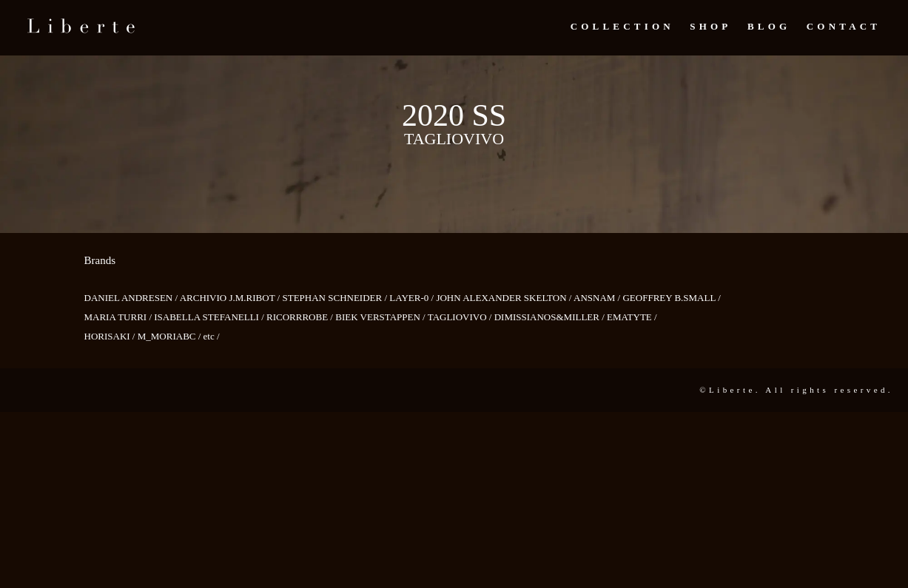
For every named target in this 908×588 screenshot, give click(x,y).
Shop (710, 26)
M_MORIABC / (171, 336)
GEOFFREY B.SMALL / (671, 298)
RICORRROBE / (301, 317)
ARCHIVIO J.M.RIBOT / (231, 298)
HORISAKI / (111, 336)
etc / (212, 336)
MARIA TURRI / (120, 317)
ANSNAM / (598, 298)
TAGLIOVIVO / (461, 317)
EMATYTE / (632, 317)
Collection (622, 26)
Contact (844, 26)
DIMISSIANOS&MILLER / (551, 317)
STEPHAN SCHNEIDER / (336, 298)
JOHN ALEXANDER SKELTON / (505, 298)
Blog (769, 26)
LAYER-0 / (413, 298)
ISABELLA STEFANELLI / (210, 317)
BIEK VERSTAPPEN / (381, 317)
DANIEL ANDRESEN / (132, 298)
